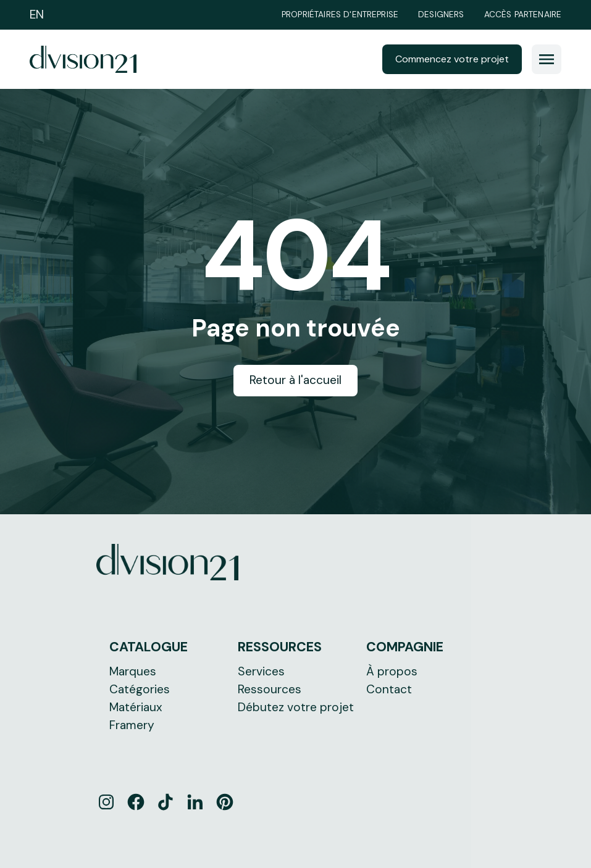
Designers (441, 15)
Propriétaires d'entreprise (340, 15)
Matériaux (136, 707)
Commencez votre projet (452, 59)
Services (261, 671)
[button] (547, 59)
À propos (392, 671)
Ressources (270, 689)
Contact (389, 689)
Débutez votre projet (296, 707)
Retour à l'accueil (295, 380)
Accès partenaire (523, 15)
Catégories (140, 689)
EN (37, 15)
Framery (132, 725)
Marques (133, 671)
